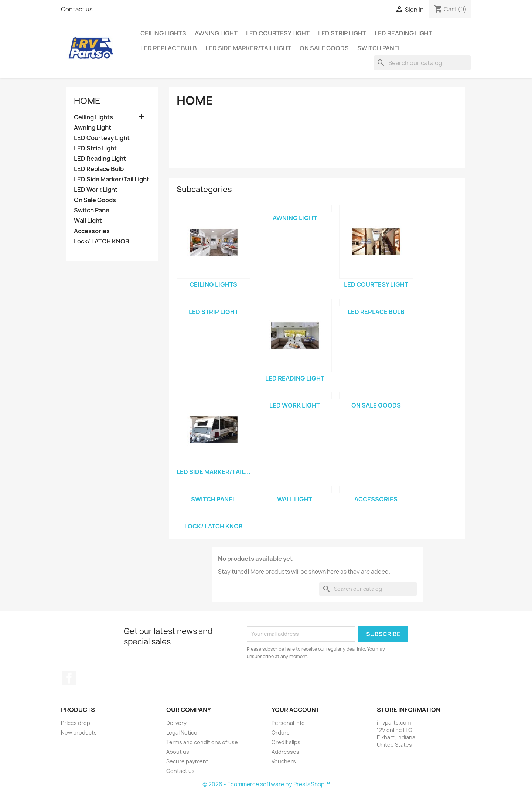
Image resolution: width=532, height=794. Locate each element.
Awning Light (216, 33)
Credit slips (286, 742)
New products (79, 732)
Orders (281, 732)
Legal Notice (182, 732)
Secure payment (187, 761)
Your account (296, 710)
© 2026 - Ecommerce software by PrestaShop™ (266, 784)
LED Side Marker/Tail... (214, 472)
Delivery (176, 723)
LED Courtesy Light (278, 33)
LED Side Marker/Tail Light (248, 48)
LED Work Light (96, 190)
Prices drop (76, 723)
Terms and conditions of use (202, 742)
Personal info (288, 723)
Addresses (285, 752)
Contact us (77, 9)
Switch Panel (379, 48)
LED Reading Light (403, 33)
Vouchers (284, 761)
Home (87, 101)
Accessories (92, 231)
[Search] (422, 63)
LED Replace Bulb (169, 48)
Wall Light (88, 221)
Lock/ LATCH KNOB (102, 241)
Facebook (69, 678)
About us (178, 752)
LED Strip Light (342, 33)
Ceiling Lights (163, 33)
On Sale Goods (324, 48)
